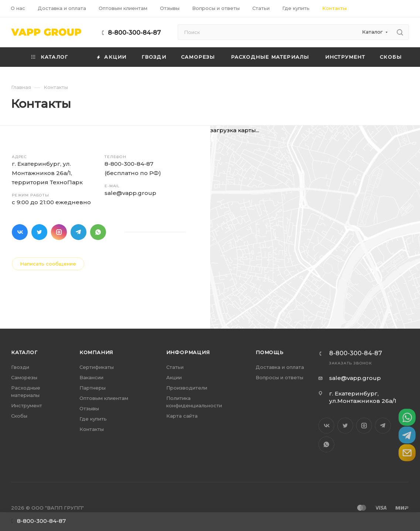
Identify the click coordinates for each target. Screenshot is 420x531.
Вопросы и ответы (279, 377)
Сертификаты (97, 367)
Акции (174, 377)
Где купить (93, 419)
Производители (187, 388)
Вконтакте (20, 232)
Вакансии (91, 377)
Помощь (270, 352)
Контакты (92, 429)
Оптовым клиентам (104, 398)
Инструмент (27, 405)
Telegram (78, 232)
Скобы (19, 416)
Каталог (24, 352)
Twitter (39, 232)
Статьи (175, 367)
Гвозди (20, 367)
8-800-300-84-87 (134, 33)
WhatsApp (98, 232)
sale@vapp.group (130, 193)
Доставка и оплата (280, 367)
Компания (96, 352)
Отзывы (89, 408)
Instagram (59, 232)
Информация (188, 352)
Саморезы (24, 377)
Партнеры (93, 388)
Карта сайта (182, 416)
